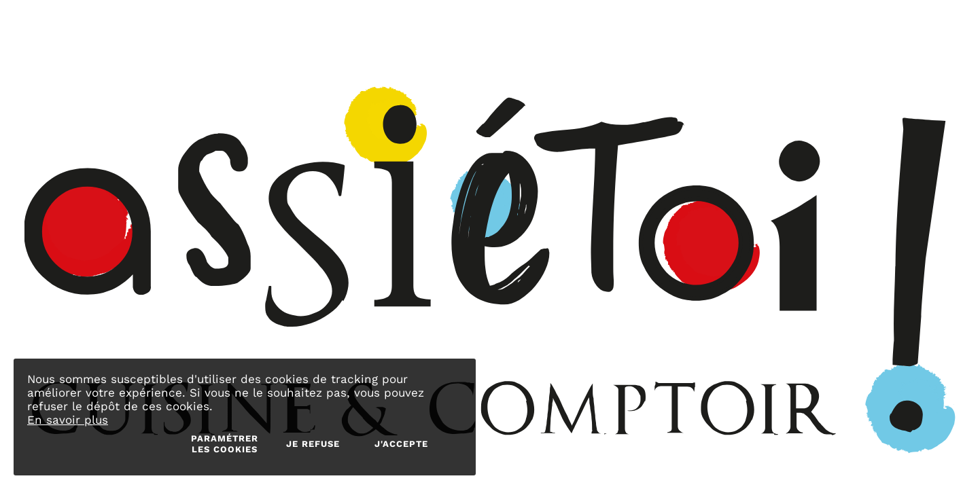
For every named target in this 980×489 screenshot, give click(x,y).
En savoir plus (68, 420)
